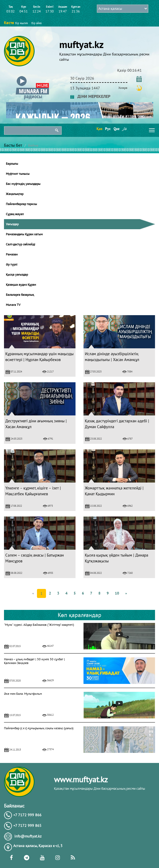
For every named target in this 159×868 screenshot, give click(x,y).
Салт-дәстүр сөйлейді (20, 244)
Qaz (116, 129)
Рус (108, 129)
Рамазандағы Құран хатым (24, 234)
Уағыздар (12, 224)
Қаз (99, 129)
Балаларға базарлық (20, 295)
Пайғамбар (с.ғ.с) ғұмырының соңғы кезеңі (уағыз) (39, 728)
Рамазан (12, 254)
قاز (124, 129)
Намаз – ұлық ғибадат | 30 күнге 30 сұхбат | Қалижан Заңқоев (34, 661)
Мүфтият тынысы (18, 174)
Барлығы (12, 164)
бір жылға (21, 23)
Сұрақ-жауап (15, 214)
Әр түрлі (12, 264)
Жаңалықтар (15, 194)
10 (117, 593)
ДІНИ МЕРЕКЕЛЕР (90, 96)
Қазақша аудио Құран (21, 285)
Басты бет (13, 145)
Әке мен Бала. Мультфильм (23, 694)
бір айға (36, 23)
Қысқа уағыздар (17, 274)
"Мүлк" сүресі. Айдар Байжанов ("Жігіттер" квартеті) (39, 625)
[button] (32, 77)
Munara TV (13, 305)
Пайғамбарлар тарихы (21, 204)
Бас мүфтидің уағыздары (23, 184)
